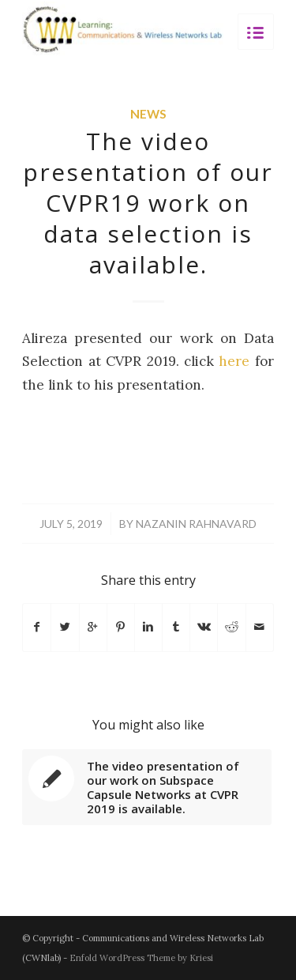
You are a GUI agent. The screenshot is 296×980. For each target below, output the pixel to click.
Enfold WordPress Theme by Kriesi (141, 958)
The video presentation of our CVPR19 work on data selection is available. (148, 203)
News (148, 114)
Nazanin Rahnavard (196, 524)
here (234, 361)
